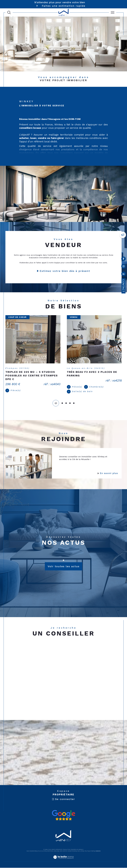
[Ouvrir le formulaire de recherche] (9, 12)
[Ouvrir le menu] (113, 12)
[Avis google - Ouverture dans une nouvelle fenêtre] (63, 816)
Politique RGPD (89, 851)
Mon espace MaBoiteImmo (68, 851)
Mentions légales (53, 851)
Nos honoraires (32, 851)
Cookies (98, 851)
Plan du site (42, 851)
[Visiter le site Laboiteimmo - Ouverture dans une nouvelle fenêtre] (63, 860)
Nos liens (80, 851)
